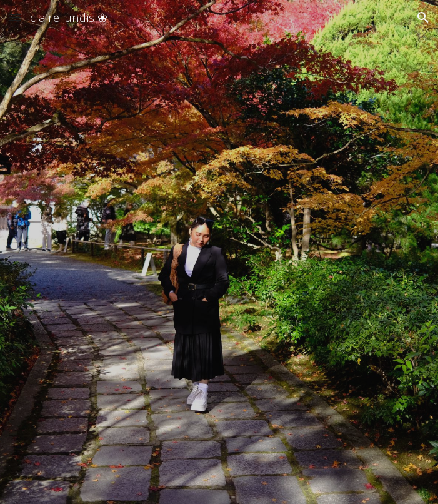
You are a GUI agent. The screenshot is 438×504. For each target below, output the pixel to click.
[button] (15, 17)
